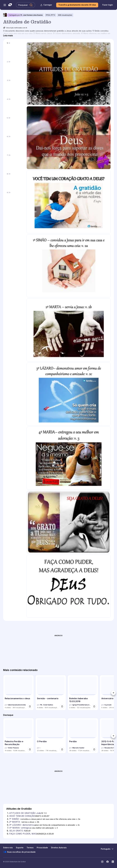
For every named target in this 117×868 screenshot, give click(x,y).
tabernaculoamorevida (17, 705)
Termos (30, 848)
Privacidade (42, 848)
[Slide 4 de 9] (15, 106)
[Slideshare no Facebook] (108, 862)
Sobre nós (8, 848)
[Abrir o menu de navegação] (5, 5)
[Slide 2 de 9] (15, 68)
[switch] (30, 706)
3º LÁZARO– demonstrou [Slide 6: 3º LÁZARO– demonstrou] (22, 825)
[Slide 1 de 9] (15, 50)
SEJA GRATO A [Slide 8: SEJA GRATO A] (17, 831)
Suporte (20, 848)
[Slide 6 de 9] (15, 143)
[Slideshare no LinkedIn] (113, 862)
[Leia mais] (8, 35)
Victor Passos (13, 748)
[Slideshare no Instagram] (102, 862)
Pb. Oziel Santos (47, 705)
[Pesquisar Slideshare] (26, 5)
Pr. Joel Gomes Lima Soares (32, 15)
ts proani (108, 705)
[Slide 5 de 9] (15, 125)
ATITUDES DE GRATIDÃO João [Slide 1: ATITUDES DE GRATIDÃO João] (25, 813)
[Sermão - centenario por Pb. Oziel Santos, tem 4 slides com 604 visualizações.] (51, 693)
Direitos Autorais (59, 848)
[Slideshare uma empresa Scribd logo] (10, 5)
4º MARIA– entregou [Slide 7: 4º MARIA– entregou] (20, 828)
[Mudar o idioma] (107, 849)
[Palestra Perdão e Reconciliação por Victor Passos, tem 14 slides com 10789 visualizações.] (18, 736)
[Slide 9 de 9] (15, 199)
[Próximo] (113, 693)
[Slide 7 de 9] (15, 162)
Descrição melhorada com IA (15, 28)
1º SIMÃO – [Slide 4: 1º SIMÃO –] (15, 819)
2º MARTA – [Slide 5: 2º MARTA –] (15, 822)
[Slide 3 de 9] (15, 87)
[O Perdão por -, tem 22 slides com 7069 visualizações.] (51, 736)
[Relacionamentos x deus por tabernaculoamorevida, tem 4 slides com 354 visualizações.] (18, 693)
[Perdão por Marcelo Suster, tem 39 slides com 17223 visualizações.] (83, 736)
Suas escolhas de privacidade (19, 852)
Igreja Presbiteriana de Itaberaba (82, 705)
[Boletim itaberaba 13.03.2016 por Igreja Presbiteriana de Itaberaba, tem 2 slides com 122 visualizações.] (83, 693)
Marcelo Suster (78, 748)
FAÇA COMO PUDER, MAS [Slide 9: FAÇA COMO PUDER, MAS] (23, 834)
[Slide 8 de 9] (15, 181)
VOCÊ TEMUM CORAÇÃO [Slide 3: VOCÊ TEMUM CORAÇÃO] (22, 816)
